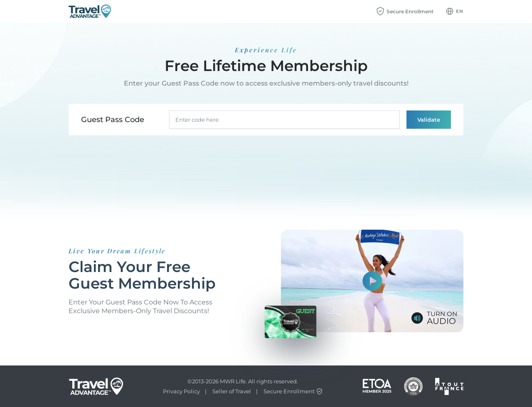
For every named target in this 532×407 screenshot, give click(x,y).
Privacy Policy (181, 391)
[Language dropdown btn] (455, 11)
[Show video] (372, 281)
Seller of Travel (232, 391)
